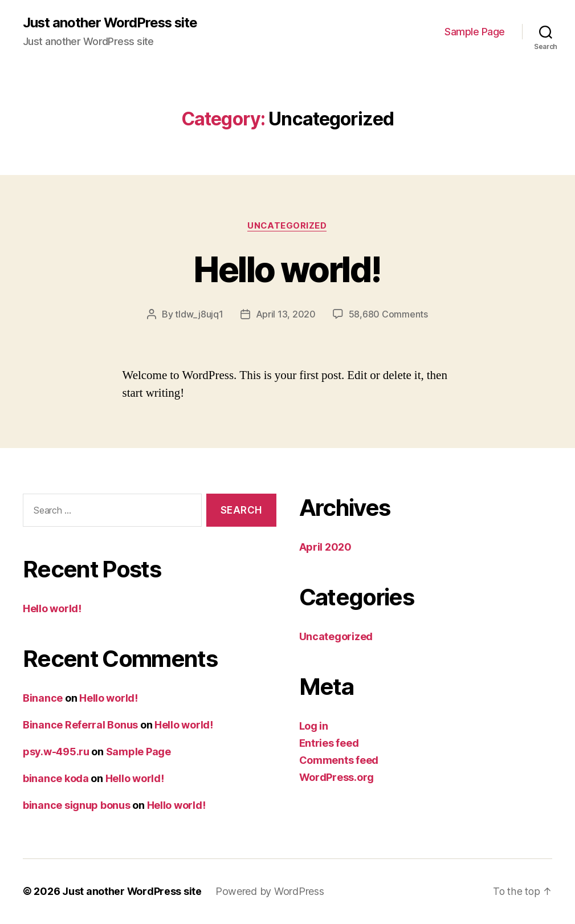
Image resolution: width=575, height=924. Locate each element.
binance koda (56, 779)
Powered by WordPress (270, 892)
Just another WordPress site (111, 23)
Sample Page (475, 32)
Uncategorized (287, 226)
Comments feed (339, 760)
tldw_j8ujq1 (199, 315)
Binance (43, 699)
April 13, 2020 (286, 315)
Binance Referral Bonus (80, 725)
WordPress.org (337, 777)
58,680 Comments (388, 315)
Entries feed (329, 743)
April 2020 (325, 547)
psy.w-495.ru (56, 752)
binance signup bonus (77, 806)
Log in (314, 726)
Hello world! (287, 269)
